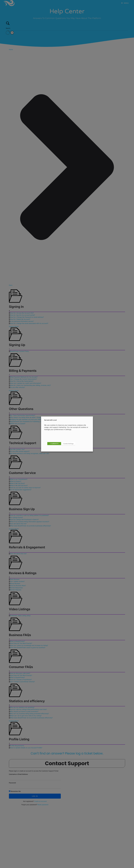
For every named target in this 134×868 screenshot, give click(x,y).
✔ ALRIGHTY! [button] (54, 444)
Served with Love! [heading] (50, 420)
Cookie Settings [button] (68, 444)
